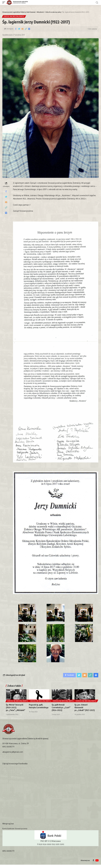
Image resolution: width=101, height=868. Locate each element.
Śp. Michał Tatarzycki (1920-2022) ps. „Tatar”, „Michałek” (16, 708)
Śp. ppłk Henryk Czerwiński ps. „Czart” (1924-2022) (61, 708)
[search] (97, 3)
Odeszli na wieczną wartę (14, 17)
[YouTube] (97, 864)
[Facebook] (93, 864)
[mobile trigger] (4, 3)
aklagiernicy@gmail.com (13, 755)
